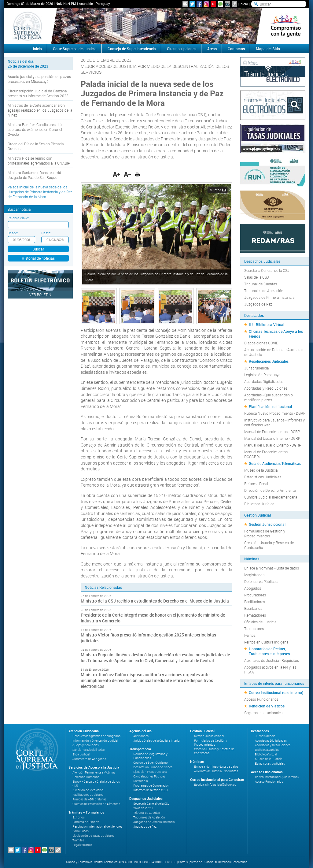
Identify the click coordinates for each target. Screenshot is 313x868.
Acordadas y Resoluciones (266, 388)
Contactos (236, 49)
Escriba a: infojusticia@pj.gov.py (215, 785)
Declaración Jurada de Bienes (153, 767)
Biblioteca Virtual (266, 754)
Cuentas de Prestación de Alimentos (96, 804)
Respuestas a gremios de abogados (96, 736)
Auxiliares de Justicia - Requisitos (272, 660)
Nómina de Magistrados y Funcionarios (150, 756)
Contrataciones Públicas (149, 776)
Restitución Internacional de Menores (97, 827)
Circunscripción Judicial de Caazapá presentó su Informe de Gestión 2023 (38, 93)
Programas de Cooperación (151, 786)
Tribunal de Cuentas (261, 284)
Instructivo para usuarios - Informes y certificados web (274, 422)
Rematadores (255, 615)
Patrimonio (141, 781)
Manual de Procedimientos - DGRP (272, 432)
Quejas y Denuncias (86, 745)
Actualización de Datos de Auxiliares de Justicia (274, 352)
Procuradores (255, 595)
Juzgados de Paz (258, 304)
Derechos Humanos (86, 777)
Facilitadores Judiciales (88, 795)
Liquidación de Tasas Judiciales (93, 836)
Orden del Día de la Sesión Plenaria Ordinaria (36, 146)
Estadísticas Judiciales (263, 477)
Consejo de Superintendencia (132, 49)
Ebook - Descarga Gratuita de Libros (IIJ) (96, 784)
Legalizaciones (82, 845)
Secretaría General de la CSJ (267, 270)
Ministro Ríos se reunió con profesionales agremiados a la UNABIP (39, 161)
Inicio (244, 4)
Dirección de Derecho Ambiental (270, 490)
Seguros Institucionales (263, 713)
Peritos (250, 635)
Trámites (78, 840)
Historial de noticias (38, 258)
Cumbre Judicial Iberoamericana (271, 497)
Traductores (254, 629)
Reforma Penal (256, 484)
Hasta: (46, 233)
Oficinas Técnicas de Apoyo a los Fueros (276, 334)
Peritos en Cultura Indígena (266, 642)
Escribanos (253, 608)
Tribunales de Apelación (264, 291)
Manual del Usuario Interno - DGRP (272, 438)
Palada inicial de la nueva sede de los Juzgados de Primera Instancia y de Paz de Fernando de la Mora (40, 192)
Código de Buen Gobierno (151, 763)
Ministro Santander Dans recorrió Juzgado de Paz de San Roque (34, 175)
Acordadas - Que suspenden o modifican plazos (269, 397)
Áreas (212, 49)
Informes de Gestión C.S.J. (151, 790)
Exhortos (79, 817)
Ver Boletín (40, 295)
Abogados (253, 588)
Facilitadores (255, 602)
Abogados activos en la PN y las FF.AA (270, 670)
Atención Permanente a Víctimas (94, 772)
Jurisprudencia (256, 368)
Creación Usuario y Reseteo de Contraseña (269, 545)
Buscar (38, 249)
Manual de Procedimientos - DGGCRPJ (267, 454)
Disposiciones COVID (261, 343)
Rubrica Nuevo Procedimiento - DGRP (275, 413)
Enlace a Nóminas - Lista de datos (272, 568)
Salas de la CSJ (257, 277)
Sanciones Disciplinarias (88, 750)
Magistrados (254, 575)
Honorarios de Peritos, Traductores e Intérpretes (269, 651)
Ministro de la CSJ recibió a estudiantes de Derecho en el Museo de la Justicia (155, 601)
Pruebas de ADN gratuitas (89, 799)
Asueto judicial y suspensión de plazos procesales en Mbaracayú (39, 79)
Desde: (13, 233)
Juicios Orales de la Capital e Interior (157, 741)
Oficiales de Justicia (260, 622)
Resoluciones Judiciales (269, 361)
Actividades (141, 736)
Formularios (81, 831)
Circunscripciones (182, 49)
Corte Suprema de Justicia (75, 49)
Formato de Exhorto (86, 822)
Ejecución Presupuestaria (150, 772)
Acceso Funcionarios (261, 699)
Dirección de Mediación (88, 790)
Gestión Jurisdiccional (267, 524)
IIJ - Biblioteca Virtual (267, 325)
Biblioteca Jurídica (259, 504)
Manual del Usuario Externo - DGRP (273, 445)
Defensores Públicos (261, 581)
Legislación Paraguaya (262, 375)
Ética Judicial (81, 754)
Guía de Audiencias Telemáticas (275, 463)
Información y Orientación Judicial (95, 741)
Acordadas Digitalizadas (264, 381)
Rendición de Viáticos (267, 706)
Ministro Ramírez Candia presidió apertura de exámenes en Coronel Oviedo (35, 129)
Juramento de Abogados (89, 759)
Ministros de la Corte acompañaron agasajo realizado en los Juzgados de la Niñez (40, 110)
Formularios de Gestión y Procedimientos (265, 533)
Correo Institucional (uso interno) (276, 692)
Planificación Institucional (270, 406)
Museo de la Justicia (261, 470)
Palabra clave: (18, 218)
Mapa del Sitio (268, 49)
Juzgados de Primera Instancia (269, 297)
